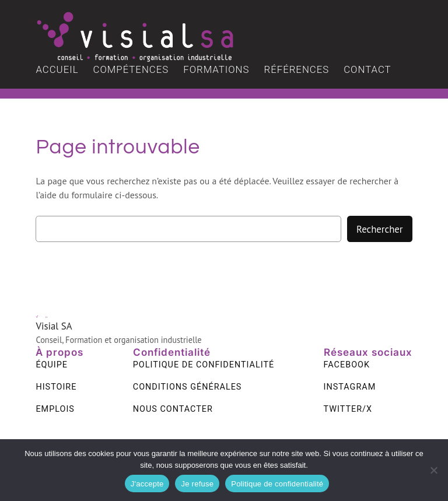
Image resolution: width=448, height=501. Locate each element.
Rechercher (379, 229)
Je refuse (197, 484)
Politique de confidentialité (277, 484)
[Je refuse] (433, 470)
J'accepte (147, 484)
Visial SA (54, 326)
